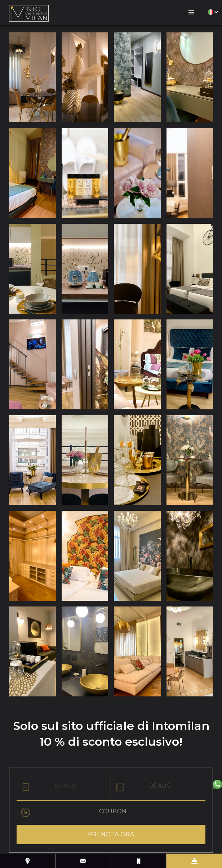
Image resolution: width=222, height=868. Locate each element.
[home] (29, 13)
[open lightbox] (32, 77)
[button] (191, 13)
